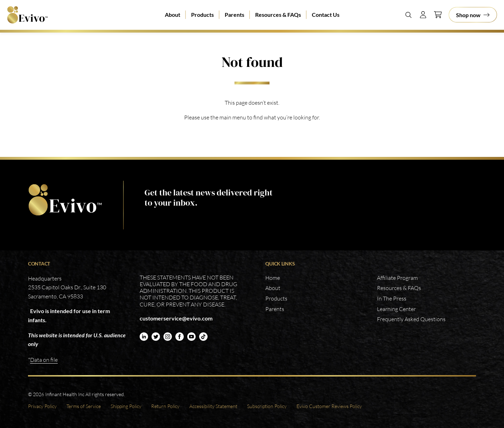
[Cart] (438, 15)
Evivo (27, 15)
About (173, 15)
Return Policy (165, 406)
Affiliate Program (397, 278)
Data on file (44, 360)
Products (202, 15)
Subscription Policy (267, 406)
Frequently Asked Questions (411, 319)
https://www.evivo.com (65, 200)
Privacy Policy (42, 406)
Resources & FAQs (278, 15)
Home (273, 278)
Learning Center (396, 309)
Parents (234, 15)
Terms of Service (84, 406)
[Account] (423, 15)
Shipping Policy (126, 406)
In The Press (392, 298)
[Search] (408, 15)
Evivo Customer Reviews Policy (329, 406)
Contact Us (326, 15)
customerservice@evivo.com (176, 318)
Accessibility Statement (213, 406)
